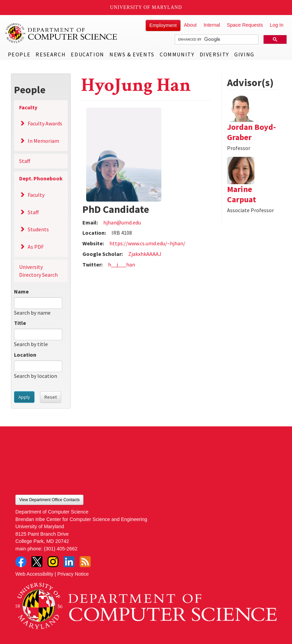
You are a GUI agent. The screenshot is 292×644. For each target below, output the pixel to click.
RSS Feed (85, 562)
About (190, 25)
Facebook (21, 562)
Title (20, 323)
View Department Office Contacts (49, 500)
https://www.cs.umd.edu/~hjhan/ (147, 243)
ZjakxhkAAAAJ (145, 254)
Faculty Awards (45, 123)
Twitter (37, 562)
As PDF (36, 247)
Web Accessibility (34, 574)
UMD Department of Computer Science (62, 33)
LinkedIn (69, 562)
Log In (277, 25)
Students (38, 229)
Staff (25, 161)
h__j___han (122, 264)
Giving (244, 54)
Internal (212, 25)
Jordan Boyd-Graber (251, 132)
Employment (163, 25)
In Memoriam (43, 141)
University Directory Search (38, 271)
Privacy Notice (73, 574)
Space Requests (245, 25)
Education (87, 54)
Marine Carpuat (242, 194)
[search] (216, 40)
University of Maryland (146, 7)
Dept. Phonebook (41, 178)
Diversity (214, 54)
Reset (51, 397)
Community (177, 54)
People (19, 54)
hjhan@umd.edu (122, 222)
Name (21, 291)
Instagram (53, 562)
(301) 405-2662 (61, 549)
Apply (24, 397)
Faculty (28, 107)
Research (51, 54)
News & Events (132, 54)
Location (25, 355)
